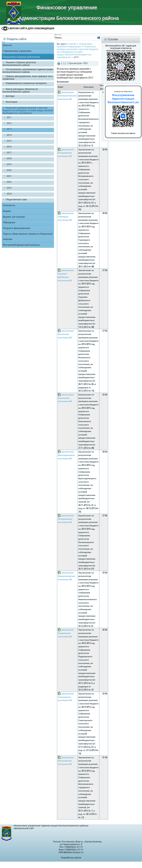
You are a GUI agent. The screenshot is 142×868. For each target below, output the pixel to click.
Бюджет (7, 211)
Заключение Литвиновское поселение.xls (66, 519)
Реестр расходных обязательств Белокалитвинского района (20, 90)
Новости (7, 45)
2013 (9, 129)
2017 (9, 153)
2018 (9, 158)
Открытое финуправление (17, 228)
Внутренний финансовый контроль (21, 245)
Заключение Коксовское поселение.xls (66, 398)
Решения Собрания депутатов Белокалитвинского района (19, 64)
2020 (9, 170)
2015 (9, 141)
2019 (9, 164)
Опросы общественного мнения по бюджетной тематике (28, 236)
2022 (9, 182)
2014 (9, 135)
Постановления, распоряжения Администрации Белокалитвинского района (28, 71)
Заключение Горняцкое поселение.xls (66, 217)
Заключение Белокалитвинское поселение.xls (67, 96)
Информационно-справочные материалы (26, 83)
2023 (9, 188)
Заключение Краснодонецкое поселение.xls (66, 455)
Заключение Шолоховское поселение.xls (66, 761)
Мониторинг (12, 102)
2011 (9, 117)
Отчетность (9, 205)
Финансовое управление (67, 7)
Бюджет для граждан (14, 217)
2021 (9, 176)
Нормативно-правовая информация (21, 57)
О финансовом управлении (17, 51)
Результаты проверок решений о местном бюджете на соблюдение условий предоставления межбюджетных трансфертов (28, 110)
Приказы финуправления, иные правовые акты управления (28, 78)
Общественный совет (16, 200)
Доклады (10, 96)
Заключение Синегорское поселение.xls (66, 697)
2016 (9, 147)
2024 (9, 194)
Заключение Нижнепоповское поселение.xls (66, 576)
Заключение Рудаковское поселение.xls (66, 633)
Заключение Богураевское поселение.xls (66, 153)
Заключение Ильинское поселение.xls (66, 334)
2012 (9, 123)
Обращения (9, 222)
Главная (72, 44)
